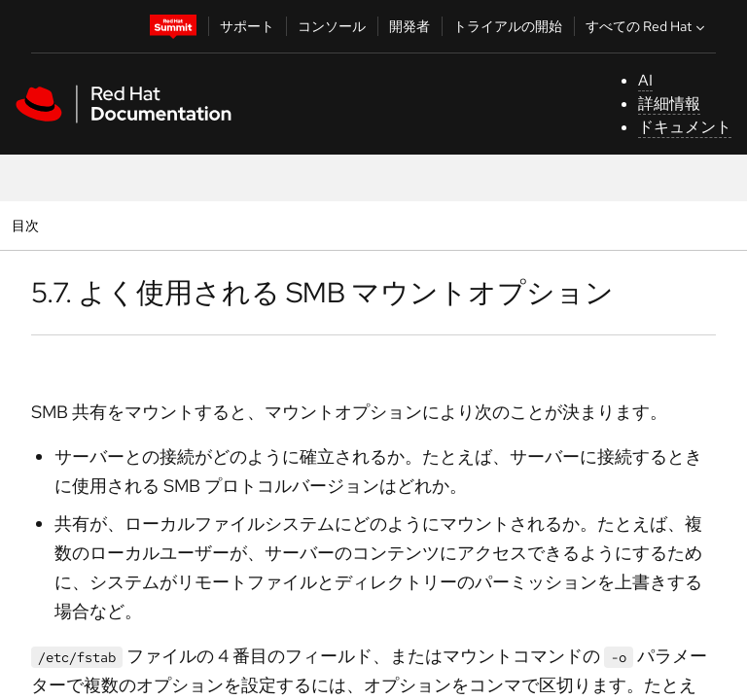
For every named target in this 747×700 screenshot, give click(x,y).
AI (645, 80)
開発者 (409, 26)
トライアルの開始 (508, 26)
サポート (247, 26)
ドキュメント (685, 127)
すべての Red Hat (647, 26)
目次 (28, 225)
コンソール (332, 26)
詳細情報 (669, 104)
